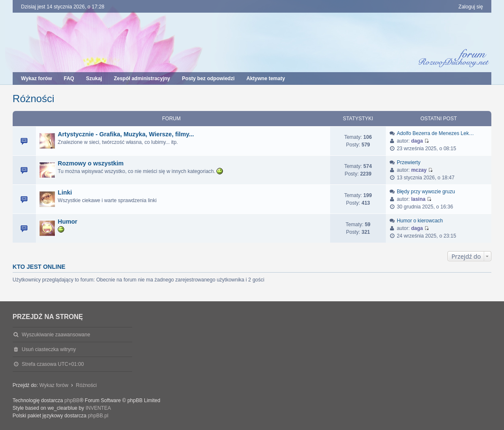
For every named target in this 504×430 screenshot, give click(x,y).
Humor (68, 222)
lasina (418, 199)
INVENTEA (98, 408)
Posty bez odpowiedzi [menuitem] (208, 78)
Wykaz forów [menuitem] (37, 78)
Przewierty (409, 162)
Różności (34, 99)
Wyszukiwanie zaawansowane (56, 335)
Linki (65, 192)
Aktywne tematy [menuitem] (266, 78)
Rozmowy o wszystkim (91, 163)
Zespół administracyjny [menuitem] (142, 78)
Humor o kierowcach (420, 221)
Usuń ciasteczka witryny (49, 349)
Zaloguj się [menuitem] (471, 7)
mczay (419, 170)
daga (417, 141)
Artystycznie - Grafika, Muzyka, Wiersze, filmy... (126, 134)
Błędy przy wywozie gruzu (426, 192)
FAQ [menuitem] (69, 78)
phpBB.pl (98, 416)
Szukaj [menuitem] (94, 78)
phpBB (72, 400)
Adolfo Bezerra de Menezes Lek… (435, 133)
